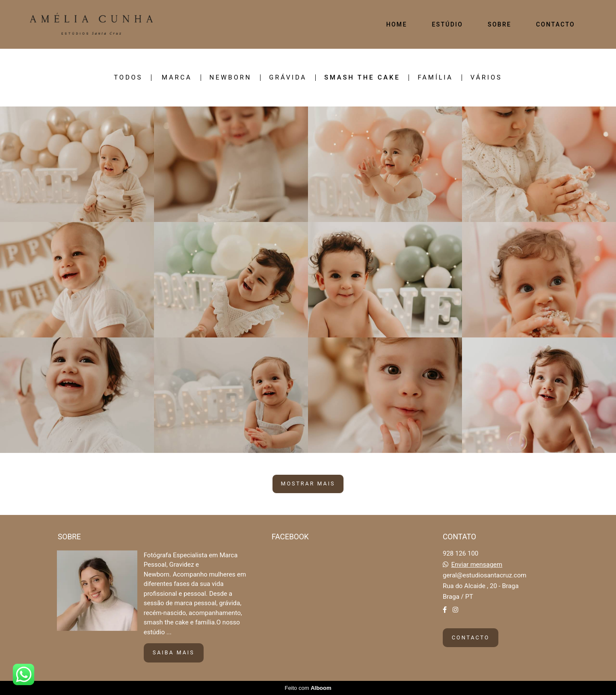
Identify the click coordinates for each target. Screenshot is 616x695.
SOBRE (499, 24)
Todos (128, 78)
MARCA (177, 78)
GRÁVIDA (288, 78)
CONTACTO (555, 24)
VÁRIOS (486, 78)
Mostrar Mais (308, 484)
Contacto (471, 637)
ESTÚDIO (447, 24)
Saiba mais (174, 652)
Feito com (308, 688)
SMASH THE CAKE (362, 78)
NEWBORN (231, 78)
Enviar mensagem (477, 565)
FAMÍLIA (435, 78)
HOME (397, 24)
